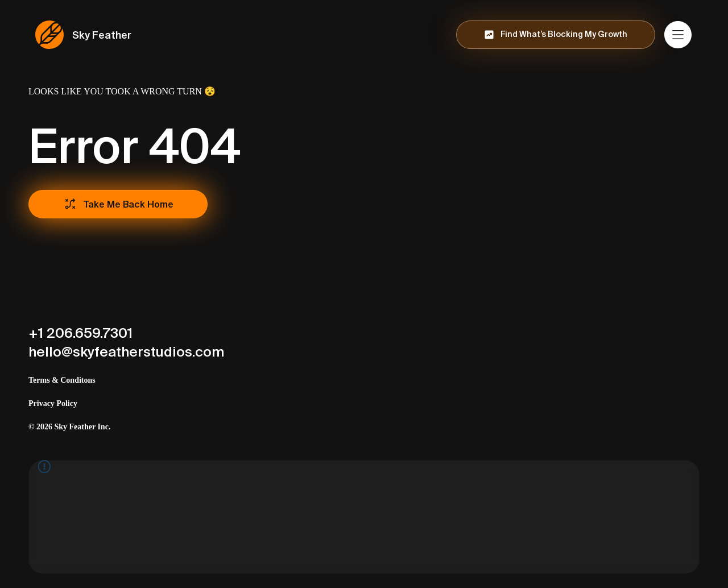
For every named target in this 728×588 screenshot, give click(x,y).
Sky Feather (102, 35)
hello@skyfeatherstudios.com (126, 352)
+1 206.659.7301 (80, 333)
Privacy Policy (53, 403)
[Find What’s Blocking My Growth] (556, 35)
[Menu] (679, 35)
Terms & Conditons (62, 380)
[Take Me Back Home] (118, 204)
